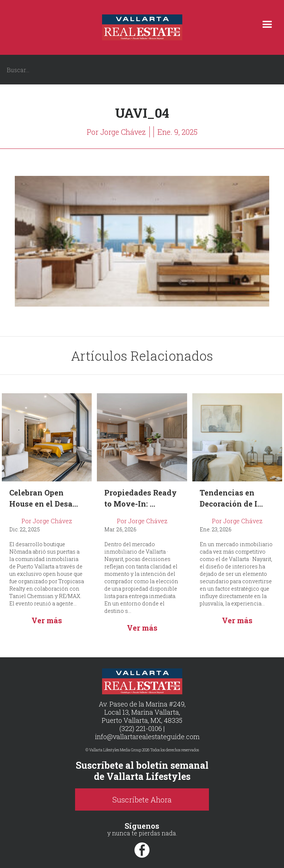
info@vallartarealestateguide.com (147, 737)
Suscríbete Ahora (142, 799)
